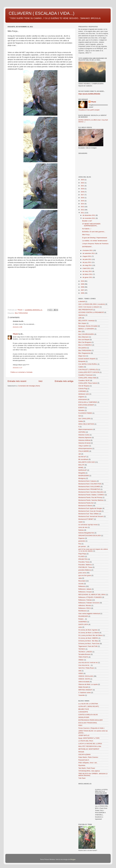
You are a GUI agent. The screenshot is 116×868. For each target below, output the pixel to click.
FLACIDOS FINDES (85, 413)
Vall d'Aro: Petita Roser (86, 668)
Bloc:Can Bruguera (85, 342)
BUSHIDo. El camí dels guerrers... (94, 232)
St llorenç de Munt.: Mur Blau (88, 641)
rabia (80, 578)
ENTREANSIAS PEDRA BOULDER (91, 720)
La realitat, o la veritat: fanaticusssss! (95, 241)
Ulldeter (81, 660)
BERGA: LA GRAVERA (86, 329)
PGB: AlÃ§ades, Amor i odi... (88, 763)
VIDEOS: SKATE (84, 679)
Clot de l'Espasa (84, 386)
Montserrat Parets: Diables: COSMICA (91, 495)
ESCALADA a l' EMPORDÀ (88, 402)
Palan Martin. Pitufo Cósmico (88, 757)
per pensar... (83, 546)
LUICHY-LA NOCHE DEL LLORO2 (90, 744)
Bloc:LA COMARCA (85, 345)
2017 (83, 195)
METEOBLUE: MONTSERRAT (89, 749)
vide (80, 671)
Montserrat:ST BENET (86, 519)
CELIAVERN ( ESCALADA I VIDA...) (42, 13)
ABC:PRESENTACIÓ (86, 310)
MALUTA (81, 465)
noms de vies (83, 527)
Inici (41, 381)
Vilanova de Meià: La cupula (88, 684)
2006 (83, 293)
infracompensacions (85, 448)
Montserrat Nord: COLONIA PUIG (90, 484)
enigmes (81, 397)
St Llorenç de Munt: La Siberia (89, 633)
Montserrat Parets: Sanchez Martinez (91, 500)
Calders (81, 367)
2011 (83, 213)
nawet (80, 522)
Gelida (81, 421)
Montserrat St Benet (85, 506)
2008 (83, 287)
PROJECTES (83, 559)
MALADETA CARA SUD (87, 462)
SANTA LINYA (83, 624)
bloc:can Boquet (84, 340)
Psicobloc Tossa (84, 562)
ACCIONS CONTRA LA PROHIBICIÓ (91, 312)
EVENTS (81, 408)
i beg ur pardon (84, 446)
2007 (83, 290)
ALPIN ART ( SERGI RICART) (89, 706)
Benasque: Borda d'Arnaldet (88, 326)
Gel (80, 416)
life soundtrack (83, 459)
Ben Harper (82, 323)
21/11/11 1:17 (18, 368)
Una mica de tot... (84, 665)
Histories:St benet (84, 443)
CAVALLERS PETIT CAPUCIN (89, 372)
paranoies (82, 541)
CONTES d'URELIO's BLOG (88, 715)
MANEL (81, 468)
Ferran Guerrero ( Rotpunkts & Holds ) (91, 728)
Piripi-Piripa (82, 554)
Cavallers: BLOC (84, 380)
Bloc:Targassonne (84, 353)
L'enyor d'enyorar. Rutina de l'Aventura (95, 244)
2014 (83, 204)
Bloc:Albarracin (84, 337)
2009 (83, 284)
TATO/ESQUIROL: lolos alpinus (89, 771)
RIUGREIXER (83, 616)
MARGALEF (83, 470)
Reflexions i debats (85, 589)
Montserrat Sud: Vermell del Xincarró (91, 516)
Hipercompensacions (86, 429)
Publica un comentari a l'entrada (21, 372)
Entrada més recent (17, 381)
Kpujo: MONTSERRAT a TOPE (89, 738)
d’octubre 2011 (88, 250)
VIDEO (81, 673)
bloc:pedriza (83, 348)
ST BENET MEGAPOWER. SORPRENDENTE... (92, 225)
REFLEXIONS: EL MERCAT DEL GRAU (92, 595)
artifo (80, 318)
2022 (83, 183)
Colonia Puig (83, 389)
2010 (83, 281)
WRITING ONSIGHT (85, 690)
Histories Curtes (84, 435)
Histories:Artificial (84, 440)
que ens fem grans (85, 575)
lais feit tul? (82, 457)
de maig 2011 (87, 265)
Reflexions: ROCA (85, 608)
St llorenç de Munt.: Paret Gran (89, 644)
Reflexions (82, 586)
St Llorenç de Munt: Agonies (88, 630)
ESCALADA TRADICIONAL (88, 723)
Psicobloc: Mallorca (85, 565)
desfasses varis (84, 394)
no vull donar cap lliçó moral (88, 525)
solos (80, 627)
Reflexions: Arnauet (85, 592)
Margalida (82, 473)
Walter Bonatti (83, 687)
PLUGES (82, 556)
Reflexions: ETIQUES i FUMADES (90, 597)
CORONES (82, 391)
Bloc (80, 331)
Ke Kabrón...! (87, 229)
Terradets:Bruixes (84, 654)
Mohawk (81, 752)
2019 (83, 189)
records (81, 584)
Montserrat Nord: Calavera (87, 481)
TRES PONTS (83, 657)
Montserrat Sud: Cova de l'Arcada (90, 511)
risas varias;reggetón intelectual (89, 614)
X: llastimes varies (85, 693)
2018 (83, 192)
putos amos (82, 573)
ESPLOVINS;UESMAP (86, 405)
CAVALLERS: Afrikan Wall (87, 378)
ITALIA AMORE (84, 451)
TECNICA (82, 649)
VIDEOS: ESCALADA (86, 676)
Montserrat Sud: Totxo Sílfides (89, 514)
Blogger (73, 859)
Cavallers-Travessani (86, 375)
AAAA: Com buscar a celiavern (89, 307)
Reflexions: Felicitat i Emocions (89, 603)
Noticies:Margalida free (86, 533)
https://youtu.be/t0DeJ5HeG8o (89, 94)
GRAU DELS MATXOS (86, 424)
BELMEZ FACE (84, 709)
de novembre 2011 (89, 218)
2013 (83, 207)
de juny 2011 (87, 262)
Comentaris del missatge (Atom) (29, 386)
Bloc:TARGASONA (21, 313)
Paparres (82, 538)
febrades (81, 410)
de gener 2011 (88, 277)
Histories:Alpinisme (85, 438)
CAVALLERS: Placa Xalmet (88, 383)
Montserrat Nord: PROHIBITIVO (89, 489)
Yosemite (82, 695)
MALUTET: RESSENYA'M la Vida (90, 746)
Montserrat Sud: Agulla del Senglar (90, 508)
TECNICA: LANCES (85, 652)
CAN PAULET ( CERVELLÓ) (88, 370)
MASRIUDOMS (84, 476)
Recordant (82, 581)
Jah (80, 454)
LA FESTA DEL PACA (86, 741)
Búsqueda (82, 361)
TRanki (15, 334)
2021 (83, 186)
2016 (83, 198)
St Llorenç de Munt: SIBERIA (88, 638)
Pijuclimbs (82, 765)
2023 (83, 180)
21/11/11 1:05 (18, 327)
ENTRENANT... (87, 247)
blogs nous (82, 356)
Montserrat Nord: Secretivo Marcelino (91, 492)
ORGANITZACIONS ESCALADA (90, 536)
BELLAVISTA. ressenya (86, 321)
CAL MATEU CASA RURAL (88, 364)
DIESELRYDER (84, 717)
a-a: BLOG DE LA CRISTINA (88, 704)
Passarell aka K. (84, 760)
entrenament (83, 399)
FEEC (80, 725)
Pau (80, 544)
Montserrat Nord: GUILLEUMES (89, 487)
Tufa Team (82, 778)
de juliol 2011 (87, 259)
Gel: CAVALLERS (84, 419)
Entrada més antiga (64, 381)
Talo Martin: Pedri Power (87, 768)
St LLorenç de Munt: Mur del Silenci (91, 635)
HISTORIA (82, 432)
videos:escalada (84, 682)
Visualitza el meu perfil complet (89, 110)
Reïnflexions (83, 611)
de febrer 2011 (88, 274)
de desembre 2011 (89, 215)
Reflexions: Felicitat (85, 600)
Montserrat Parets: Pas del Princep (90, 497)
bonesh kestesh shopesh (87, 359)
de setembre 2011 (89, 253)
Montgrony (82, 478)
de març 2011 (87, 271)
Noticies (81, 530)
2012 (83, 210)
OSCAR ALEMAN (84, 754)
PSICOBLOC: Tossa (85, 567)
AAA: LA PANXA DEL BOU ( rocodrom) (92, 304)
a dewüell (82, 301)
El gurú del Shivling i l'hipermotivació (95, 238)
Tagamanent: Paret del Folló (88, 646)
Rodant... (82, 619)
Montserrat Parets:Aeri (86, 503)
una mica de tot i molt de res (88, 663)
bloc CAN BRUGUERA (86, 334)
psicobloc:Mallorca (85, 570)
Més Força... (86, 235)
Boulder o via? (87, 221)
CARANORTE (83, 712)
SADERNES (83, 622)
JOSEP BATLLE (84, 735)
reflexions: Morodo (85, 605)
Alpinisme (82, 315)
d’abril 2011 (87, 268)
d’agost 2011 (87, 256)
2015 (83, 201)
